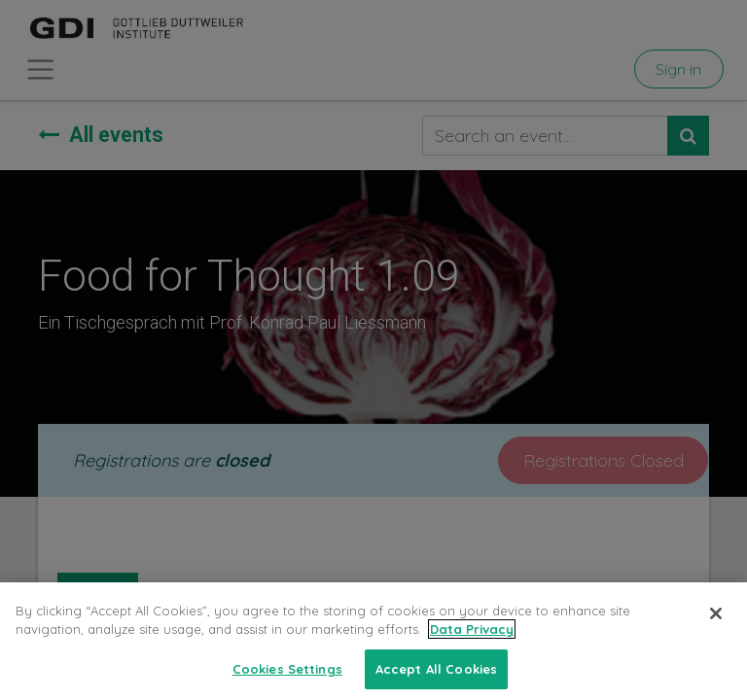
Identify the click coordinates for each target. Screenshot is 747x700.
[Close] (716, 630)
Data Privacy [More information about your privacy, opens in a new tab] (472, 647)
